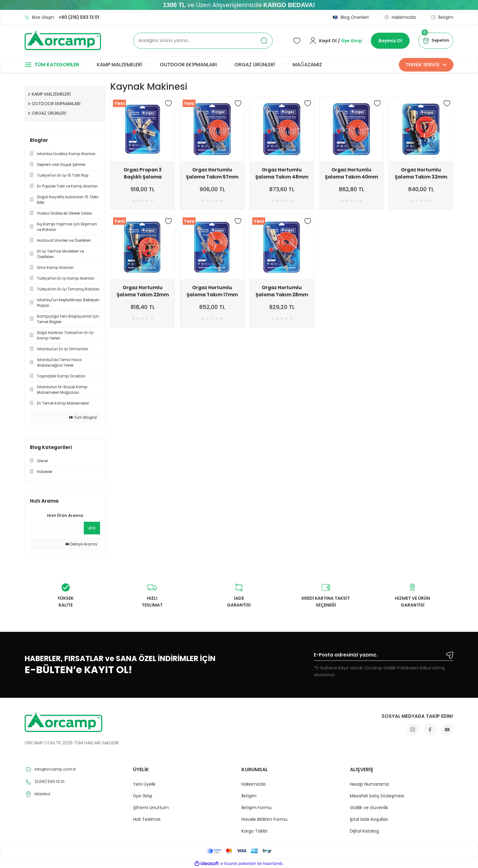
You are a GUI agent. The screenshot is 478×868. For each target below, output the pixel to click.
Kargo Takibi (254, 831)
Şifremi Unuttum (151, 808)
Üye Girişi (143, 796)
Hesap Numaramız (370, 784)
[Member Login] (331, 41)
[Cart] (434, 41)
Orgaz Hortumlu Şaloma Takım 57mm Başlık (212, 173)
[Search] (203, 41)
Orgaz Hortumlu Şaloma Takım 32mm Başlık (421, 173)
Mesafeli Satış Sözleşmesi (377, 796)
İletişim (249, 796)
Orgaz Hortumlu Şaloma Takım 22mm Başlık (143, 291)
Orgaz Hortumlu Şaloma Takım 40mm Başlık (351, 173)
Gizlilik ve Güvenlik (369, 808)
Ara (92, 528)
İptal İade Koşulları (369, 819)
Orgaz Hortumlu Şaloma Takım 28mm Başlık (282, 291)
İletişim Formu (257, 808)
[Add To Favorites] (168, 103)
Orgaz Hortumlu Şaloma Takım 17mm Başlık (212, 291)
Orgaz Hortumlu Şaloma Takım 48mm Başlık (282, 173)
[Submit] (450, 655)
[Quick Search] (56, 528)
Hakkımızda (253, 784)
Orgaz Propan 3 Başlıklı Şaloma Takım (143, 173)
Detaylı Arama (81, 544)
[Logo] (63, 41)
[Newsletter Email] (384, 656)
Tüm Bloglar (83, 417)
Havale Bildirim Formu (264, 819)
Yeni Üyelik (144, 784)
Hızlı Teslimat (147, 819)
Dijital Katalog (364, 831)
